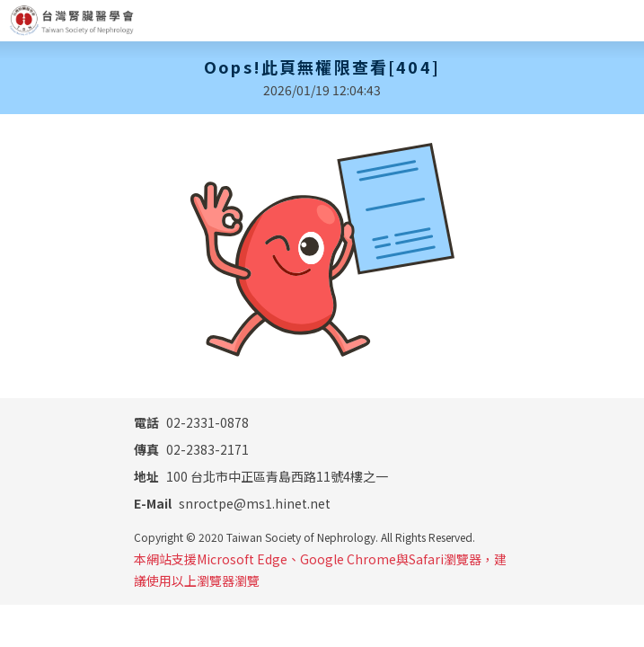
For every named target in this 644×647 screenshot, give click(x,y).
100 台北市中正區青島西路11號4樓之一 (261, 476)
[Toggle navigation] (623, 21)
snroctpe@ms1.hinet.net (232, 503)
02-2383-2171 (191, 449)
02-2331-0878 (191, 422)
